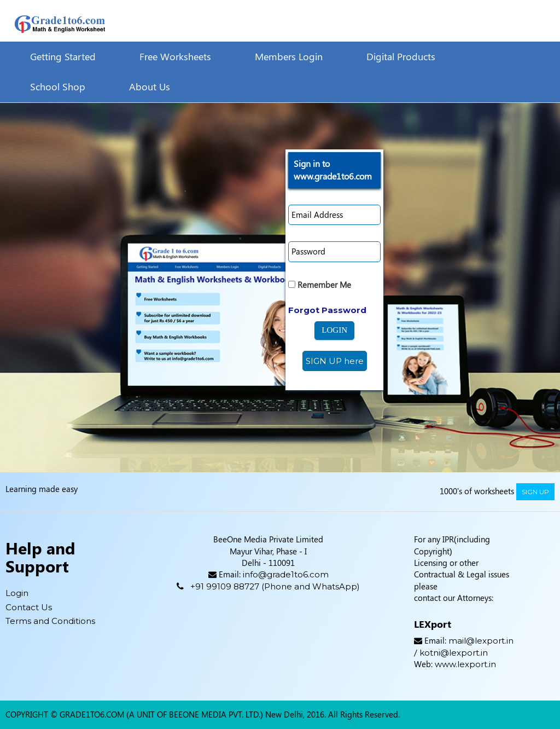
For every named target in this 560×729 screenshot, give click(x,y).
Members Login (289, 56)
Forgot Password (327, 310)
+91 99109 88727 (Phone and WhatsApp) (275, 586)
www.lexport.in (465, 664)
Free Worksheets (175, 56)
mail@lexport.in (481, 641)
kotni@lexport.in (454, 653)
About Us (150, 86)
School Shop (58, 86)
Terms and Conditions (50, 621)
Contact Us (29, 607)
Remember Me (320, 285)
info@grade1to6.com (286, 574)
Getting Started (63, 56)
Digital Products (401, 56)
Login (17, 593)
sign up (535, 492)
